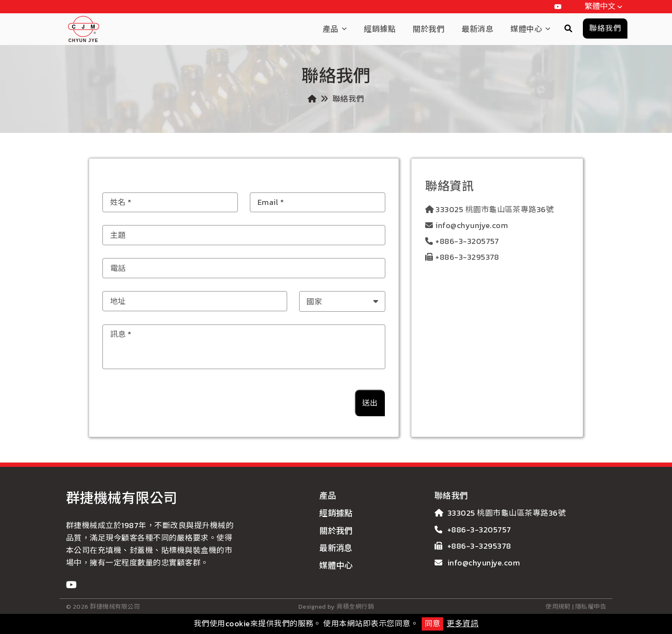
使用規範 (558, 607)
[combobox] (342, 301)
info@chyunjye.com (472, 225)
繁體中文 (605, 7)
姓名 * (121, 202)
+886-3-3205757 (467, 241)
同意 (432, 623)
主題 (118, 235)
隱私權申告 (591, 607)
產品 (331, 29)
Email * (271, 202)
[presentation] (279, 400)
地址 (118, 301)
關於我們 (429, 29)
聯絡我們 (451, 496)
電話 (118, 268)
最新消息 (477, 29)
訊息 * (121, 334)
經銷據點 (380, 29)
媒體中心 (526, 29)
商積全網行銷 (355, 607)
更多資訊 (462, 623)
